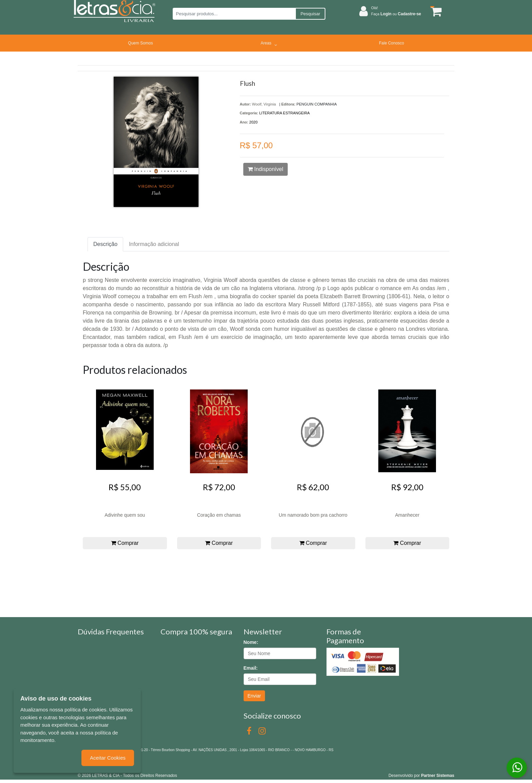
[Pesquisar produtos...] (234, 14)
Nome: (251, 642)
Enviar (254, 696)
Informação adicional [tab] (154, 244)
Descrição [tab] (105, 244)
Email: (251, 668)
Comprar (125, 543)
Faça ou (396, 14)
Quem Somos (140, 43)
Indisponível (265, 169)
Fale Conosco (392, 43)
